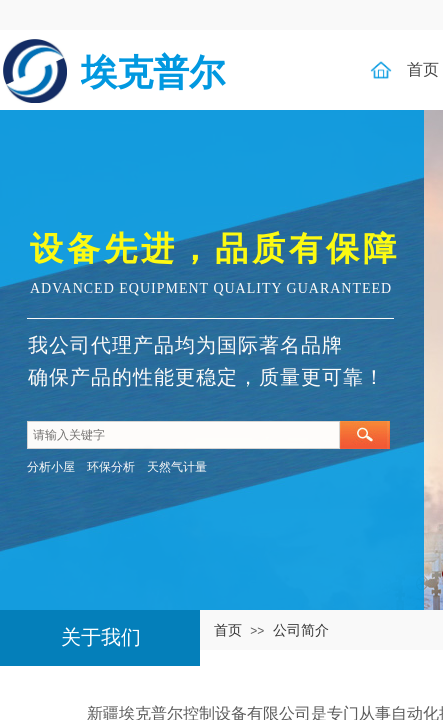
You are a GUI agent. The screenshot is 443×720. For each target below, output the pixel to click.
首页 (228, 630)
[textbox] (183, 435)
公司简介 (301, 630)
